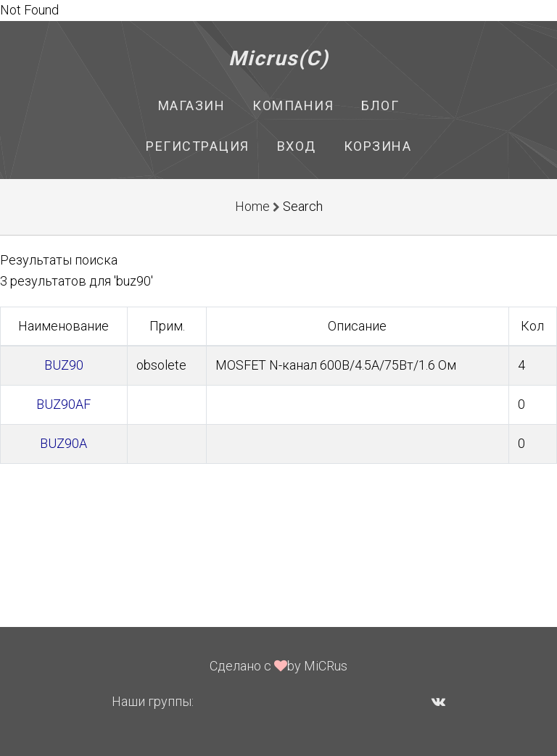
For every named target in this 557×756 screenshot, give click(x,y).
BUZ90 (64, 365)
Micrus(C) (279, 58)
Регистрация (198, 146)
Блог (380, 105)
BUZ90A (63, 443)
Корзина (378, 146)
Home (252, 206)
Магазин (192, 105)
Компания (293, 105)
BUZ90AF (63, 404)
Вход (297, 146)
